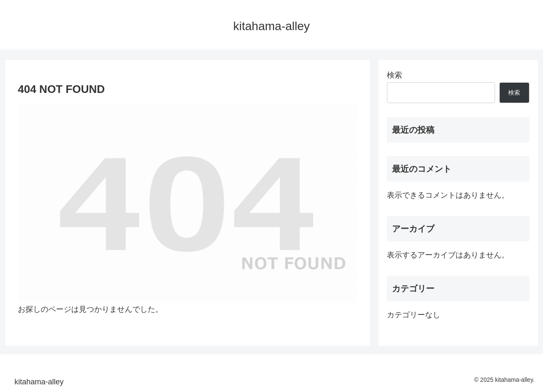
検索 (395, 75)
